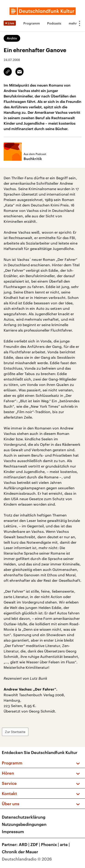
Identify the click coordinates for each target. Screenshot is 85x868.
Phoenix (50, 844)
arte (65, 844)
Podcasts (54, 23)
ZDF (36, 844)
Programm (32, 23)
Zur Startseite (15, 732)
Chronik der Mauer (20, 852)
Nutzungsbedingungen (24, 824)
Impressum (13, 832)
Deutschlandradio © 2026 (27, 859)
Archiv (12, 38)
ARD (25, 844)
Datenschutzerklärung (24, 817)
